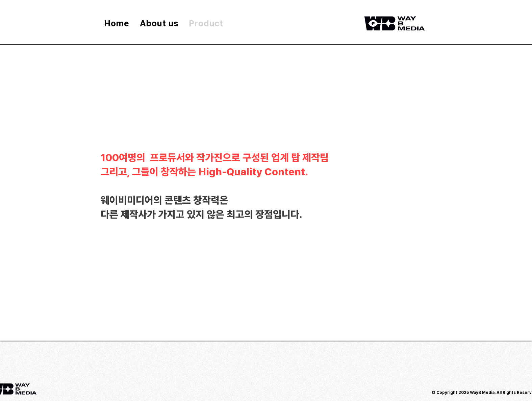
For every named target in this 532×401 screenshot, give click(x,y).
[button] (490, 225)
